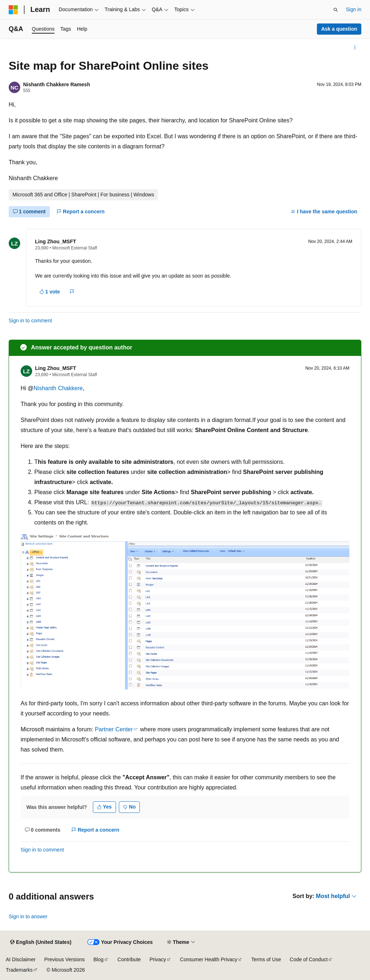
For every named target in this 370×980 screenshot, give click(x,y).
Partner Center (114, 729)
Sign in (354, 9)
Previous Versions (64, 959)
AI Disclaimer (21, 959)
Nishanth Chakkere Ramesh (57, 84)
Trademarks (19, 970)
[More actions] (355, 48)
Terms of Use (266, 959)
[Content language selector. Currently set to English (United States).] (41, 942)
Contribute (129, 959)
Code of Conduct (309, 959)
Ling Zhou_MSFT (56, 241)
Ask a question (339, 29)
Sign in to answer (28, 916)
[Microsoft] (13, 10)
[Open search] (336, 10)
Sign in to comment (30, 321)
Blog (99, 959)
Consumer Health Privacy (209, 959)
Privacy (158, 959)
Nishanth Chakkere (58, 388)
